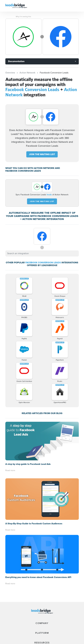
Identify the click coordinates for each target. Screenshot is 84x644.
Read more (10, 470)
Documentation (16, 61)
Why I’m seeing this (23, 17)
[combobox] (42, 253)
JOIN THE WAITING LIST (42, 154)
